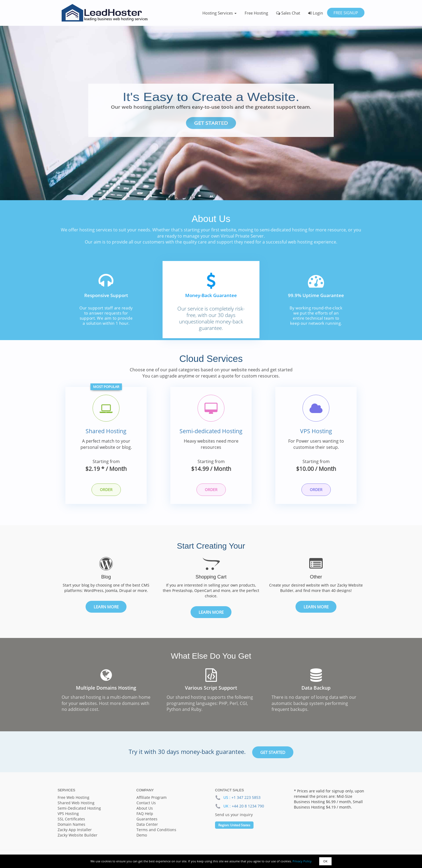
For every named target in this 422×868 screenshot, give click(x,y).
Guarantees (147, 819)
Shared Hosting (106, 432)
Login (316, 13)
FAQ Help (145, 814)
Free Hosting (256, 13)
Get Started (211, 123)
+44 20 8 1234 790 (248, 807)
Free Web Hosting (73, 798)
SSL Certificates (71, 819)
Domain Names (71, 825)
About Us (145, 809)
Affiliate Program (152, 798)
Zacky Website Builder (78, 836)
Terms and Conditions (156, 830)
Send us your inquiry (234, 815)
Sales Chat (288, 13)
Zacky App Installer (75, 830)
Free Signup (346, 13)
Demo (142, 836)
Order (106, 490)
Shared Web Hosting (76, 803)
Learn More (106, 607)
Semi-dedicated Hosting (211, 432)
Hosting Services (219, 13)
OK (325, 861)
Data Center (147, 825)
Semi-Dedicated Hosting (79, 809)
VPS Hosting (316, 432)
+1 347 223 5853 (246, 798)
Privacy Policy (302, 861)
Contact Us (146, 803)
